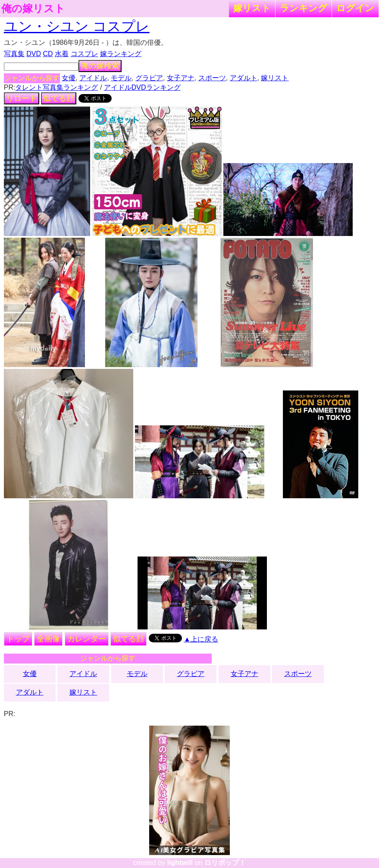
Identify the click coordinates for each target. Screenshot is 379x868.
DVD (34, 54)
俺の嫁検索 (100, 66)
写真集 (14, 54)
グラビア (149, 78)
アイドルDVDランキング (142, 87)
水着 (62, 54)
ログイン (355, 8)
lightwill (180, 863)
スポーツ (212, 78)
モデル (121, 78)
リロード (22, 98)
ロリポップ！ (225, 863)
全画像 (48, 639)
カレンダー (87, 639)
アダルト (244, 78)
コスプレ (85, 54)
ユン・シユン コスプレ (77, 26)
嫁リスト (252, 8)
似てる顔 (59, 98)
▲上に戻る (201, 639)
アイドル (93, 78)
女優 (69, 78)
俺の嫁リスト (33, 9)
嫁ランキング (121, 54)
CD (48, 54)
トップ (18, 639)
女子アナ (181, 78)
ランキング (304, 8)
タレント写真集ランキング (56, 87)
